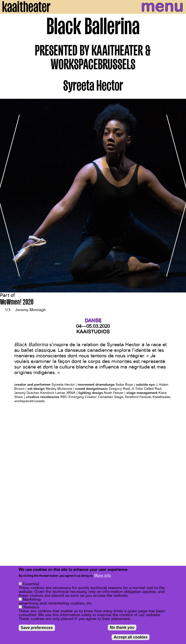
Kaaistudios (93, 332)
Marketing (32, 599)
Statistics (31, 607)
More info (103, 575)
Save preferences (37, 628)
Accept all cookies (131, 637)
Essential (31, 584)
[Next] (179, 196)
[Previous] (7, 196)
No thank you (122, 627)
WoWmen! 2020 (17, 303)
